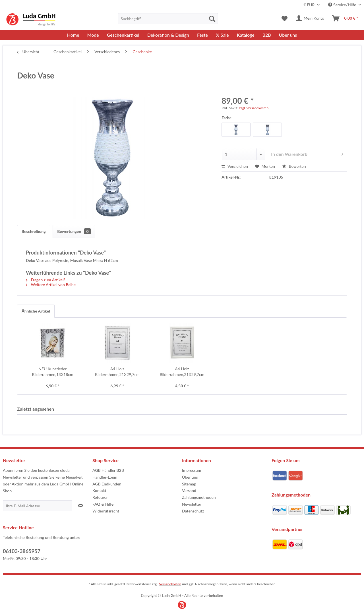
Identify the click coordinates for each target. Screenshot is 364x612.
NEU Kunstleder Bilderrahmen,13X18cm (52, 372)
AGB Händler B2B (108, 470)
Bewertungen (74, 231)
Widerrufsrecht (106, 511)
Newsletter (192, 504)
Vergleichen (235, 166)
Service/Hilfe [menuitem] (343, 5)
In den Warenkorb (307, 153)
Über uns (190, 477)
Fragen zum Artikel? (46, 280)
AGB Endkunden (107, 484)
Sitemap (189, 484)
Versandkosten (170, 584)
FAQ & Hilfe (103, 504)
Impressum (192, 470)
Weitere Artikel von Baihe (51, 285)
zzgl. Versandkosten (254, 108)
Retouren (101, 497)
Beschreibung (34, 231)
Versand (189, 490)
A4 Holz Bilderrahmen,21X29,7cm (117, 372)
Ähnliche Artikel (36, 311)
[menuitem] (168, 18)
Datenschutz (193, 511)
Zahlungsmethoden (199, 497)
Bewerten (294, 166)
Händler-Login (105, 477)
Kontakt (99, 490)
